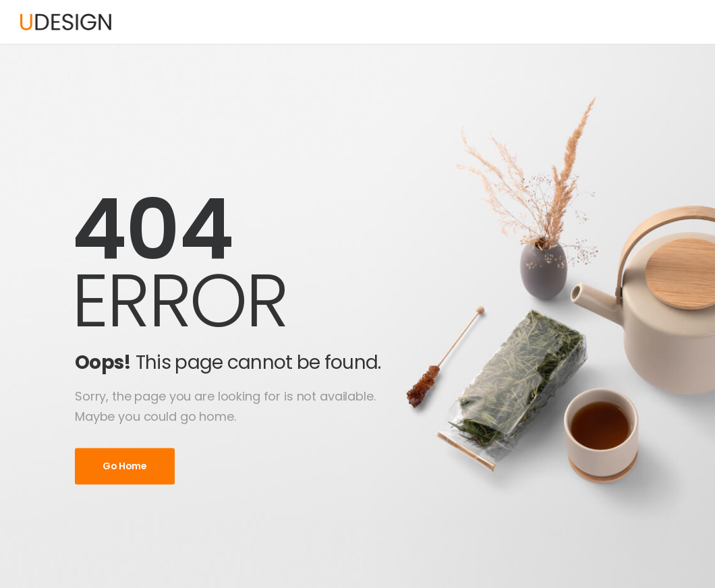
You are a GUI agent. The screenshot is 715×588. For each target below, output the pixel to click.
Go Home (125, 466)
